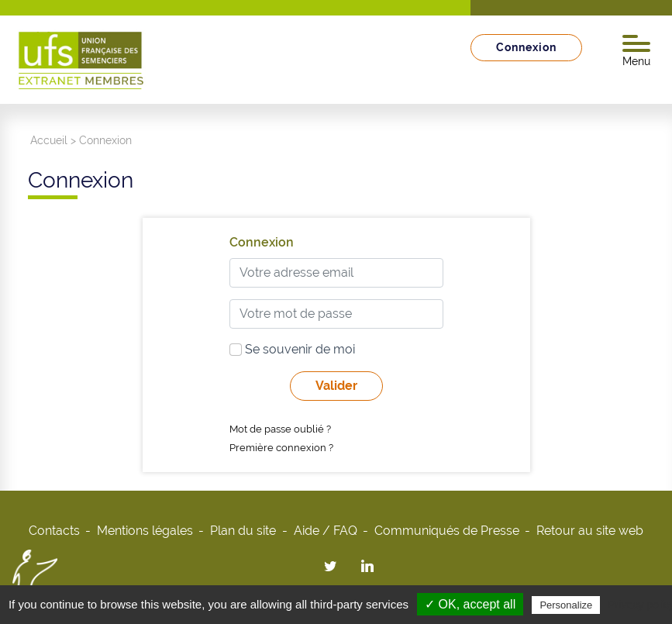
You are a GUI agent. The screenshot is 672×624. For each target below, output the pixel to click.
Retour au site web (590, 531)
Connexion (526, 47)
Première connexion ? (281, 448)
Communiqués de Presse (447, 531)
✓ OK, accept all (470, 604)
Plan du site (243, 531)
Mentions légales (145, 531)
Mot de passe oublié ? (280, 429)
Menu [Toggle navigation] (636, 51)
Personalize (566, 605)
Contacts (54, 531)
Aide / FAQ (326, 531)
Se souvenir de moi (292, 349)
